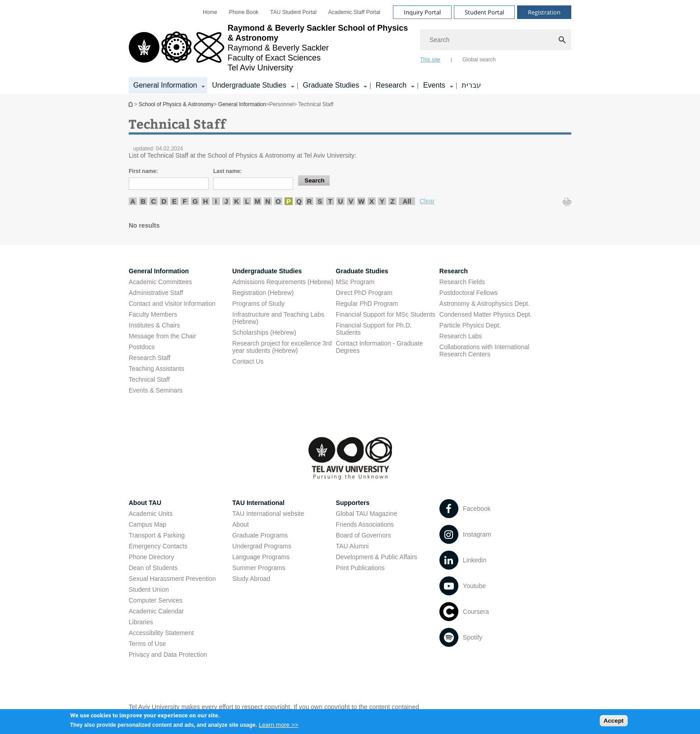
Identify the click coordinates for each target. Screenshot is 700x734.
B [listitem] (143, 201)
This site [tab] (430, 60)
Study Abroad (251, 579)
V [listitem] (351, 201)
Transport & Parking (157, 535)
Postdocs (142, 347)
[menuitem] (210, 12)
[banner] (350, 47)
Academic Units (151, 514)
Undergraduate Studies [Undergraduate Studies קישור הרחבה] (249, 85)
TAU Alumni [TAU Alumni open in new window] (352, 546)
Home (210, 12)
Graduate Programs (260, 535)
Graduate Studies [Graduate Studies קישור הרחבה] (331, 85)
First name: (143, 171)
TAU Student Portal (293, 12)
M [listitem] (258, 201)
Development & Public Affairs (377, 557)
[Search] (496, 40)
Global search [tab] (479, 60)
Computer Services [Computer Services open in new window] (156, 600)
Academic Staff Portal (354, 12)
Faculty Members (153, 314)
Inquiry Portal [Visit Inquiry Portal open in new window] (422, 12)
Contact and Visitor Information (172, 304)
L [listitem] (247, 201)
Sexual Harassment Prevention (172, 579)
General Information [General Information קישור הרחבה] (165, 85)
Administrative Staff (156, 293)
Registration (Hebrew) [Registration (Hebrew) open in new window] (263, 293)
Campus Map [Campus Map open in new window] (147, 524)
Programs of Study (258, 304)
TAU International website (268, 514)
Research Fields (462, 282)
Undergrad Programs (262, 546)
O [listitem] (278, 201)
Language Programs (261, 557)
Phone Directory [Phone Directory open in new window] (151, 557)
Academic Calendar (156, 611)
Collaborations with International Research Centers (484, 351)
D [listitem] (164, 201)
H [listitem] (206, 201)
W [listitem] (361, 201)
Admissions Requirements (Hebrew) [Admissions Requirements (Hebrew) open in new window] (283, 282)
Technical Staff (149, 379)
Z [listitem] (392, 201)
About (240, 524)
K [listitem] (237, 201)
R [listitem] (310, 201)
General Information (242, 104)
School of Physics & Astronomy (131, 104)
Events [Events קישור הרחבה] (434, 85)
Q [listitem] (299, 201)
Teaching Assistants (156, 369)
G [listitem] (195, 201)
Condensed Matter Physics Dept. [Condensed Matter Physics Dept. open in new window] (486, 314)
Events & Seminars (156, 390)
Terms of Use (147, 644)
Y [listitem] (382, 201)
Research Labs (461, 336)
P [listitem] (289, 201)
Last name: (227, 171)
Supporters (353, 503)
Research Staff (149, 358)
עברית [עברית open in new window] (471, 85)
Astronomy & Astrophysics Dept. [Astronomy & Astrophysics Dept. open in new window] (485, 304)
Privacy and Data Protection (168, 655)
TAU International (258, 503)
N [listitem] (268, 201)
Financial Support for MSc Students (386, 314)
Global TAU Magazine (367, 514)
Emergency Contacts (158, 546)
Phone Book (244, 12)
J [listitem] (226, 201)
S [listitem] (320, 201)
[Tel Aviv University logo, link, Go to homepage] (270, 48)
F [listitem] (184, 201)
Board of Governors (364, 535)
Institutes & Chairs (154, 325)
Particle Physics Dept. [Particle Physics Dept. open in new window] (470, 325)
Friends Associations (365, 524)
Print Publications (360, 568)
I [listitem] (216, 201)
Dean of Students (153, 568)
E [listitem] (174, 201)
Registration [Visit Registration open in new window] (544, 12)
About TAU (145, 503)
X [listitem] (372, 201)
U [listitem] (341, 201)
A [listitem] (133, 201)
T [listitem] (330, 201)
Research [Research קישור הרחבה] (391, 85)
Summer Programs (259, 568)
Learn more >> (278, 727)
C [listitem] (154, 201)
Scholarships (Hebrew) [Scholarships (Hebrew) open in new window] (264, 332)
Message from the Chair (162, 336)
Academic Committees (160, 282)
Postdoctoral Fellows (469, 293)
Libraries (141, 622)
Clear (427, 201)
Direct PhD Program (364, 293)
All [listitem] (407, 201)
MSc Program (355, 282)
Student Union (149, 589)
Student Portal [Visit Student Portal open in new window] (484, 12)
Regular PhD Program (367, 304)
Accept (614, 722)
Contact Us (248, 361)
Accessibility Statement (161, 633)
